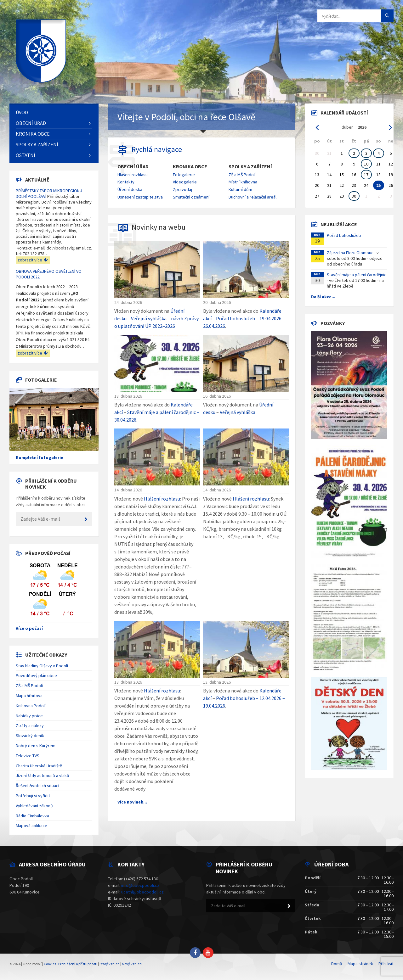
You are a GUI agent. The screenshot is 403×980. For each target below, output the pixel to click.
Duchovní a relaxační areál (253, 197)
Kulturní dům (240, 189)
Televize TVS (28, 756)
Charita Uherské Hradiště (39, 766)
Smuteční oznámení (191, 197)
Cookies (50, 964)
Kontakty (126, 182)
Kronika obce (190, 167)
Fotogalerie (184, 175)
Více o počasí (29, 628)
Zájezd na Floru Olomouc (350, 253)
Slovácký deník (30, 736)
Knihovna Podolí (31, 706)
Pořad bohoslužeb (344, 235)
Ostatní (26, 155)
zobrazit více (33, 260)
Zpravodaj (182, 189)
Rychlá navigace (157, 149)
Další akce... (323, 297)
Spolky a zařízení (250, 167)
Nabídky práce (29, 716)
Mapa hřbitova (29, 696)
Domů (337, 964)
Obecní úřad (133, 167)
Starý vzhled (110, 964)
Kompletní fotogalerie (40, 457)
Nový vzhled (132, 964)
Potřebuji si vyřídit (33, 796)
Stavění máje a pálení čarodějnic (357, 275)
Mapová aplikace (31, 826)
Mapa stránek (360, 964)
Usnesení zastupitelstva (140, 197)
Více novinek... (132, 802)
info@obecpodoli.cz (140, 885)
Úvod (22, 112)
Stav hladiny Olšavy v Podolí (42, 666)
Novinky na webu (159, 227)
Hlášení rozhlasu (133, 175)
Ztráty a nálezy (30, 725)
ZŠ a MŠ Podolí (242, 175)
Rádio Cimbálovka (32, 816)
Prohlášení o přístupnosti (78, 964)
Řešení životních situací (37, 786)
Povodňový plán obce (36, 675)
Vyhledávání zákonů (34, 806)
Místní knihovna (243, 182)
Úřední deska (130, 189)
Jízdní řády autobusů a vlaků (43, 776)
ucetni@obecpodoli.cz (142, 892)
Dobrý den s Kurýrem (36, 746)
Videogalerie (185, 182)
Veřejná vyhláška (238, 412)
